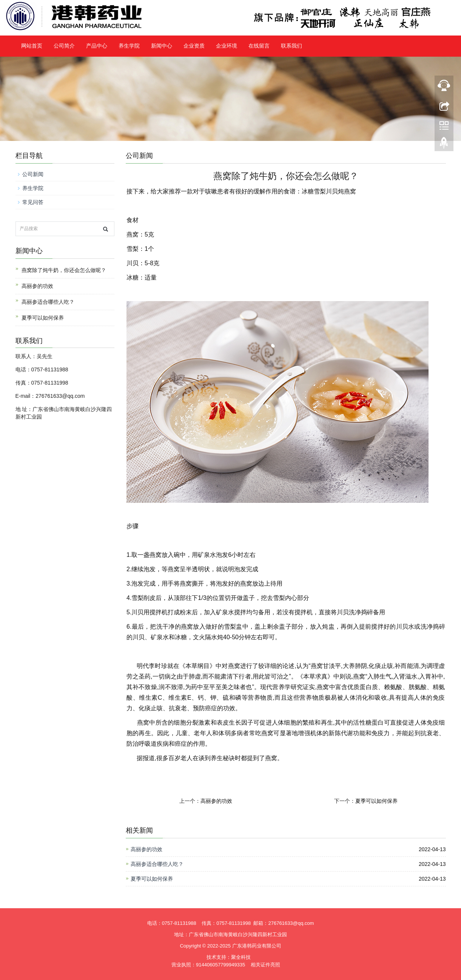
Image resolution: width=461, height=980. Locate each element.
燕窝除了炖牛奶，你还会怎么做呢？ (64, 270)
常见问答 (33, 202)
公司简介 (64, 46)
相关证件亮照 (265, 965)
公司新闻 (33, 174)
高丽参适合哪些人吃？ (157, 864)
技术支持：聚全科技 (229, 957)
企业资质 (194, 46)
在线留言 (259, 46)
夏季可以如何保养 (376, 801)
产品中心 (97, 46)
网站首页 (32, 46)
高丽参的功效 (216, 801)
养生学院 (129, 46)
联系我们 (291, 46)
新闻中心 (162, 46)
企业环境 (227, 46)
